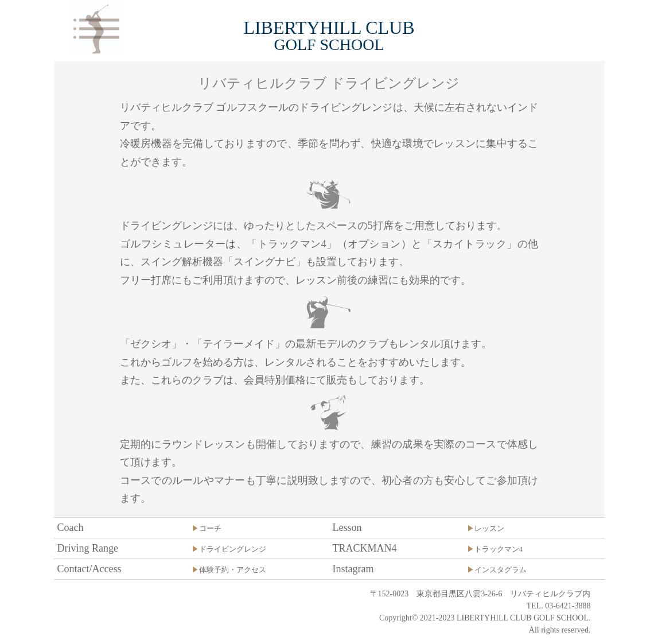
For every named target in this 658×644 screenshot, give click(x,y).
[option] (329, 61)
